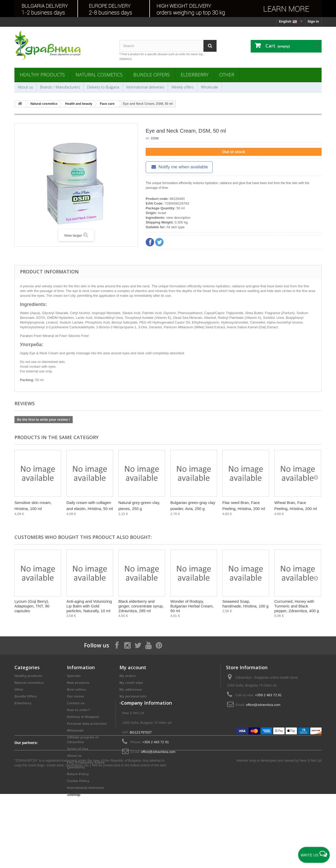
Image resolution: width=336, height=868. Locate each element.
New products (78, 683)
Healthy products (42, 75)
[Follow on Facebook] (117, 645)
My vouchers (130, 703)
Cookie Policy (78, 781)
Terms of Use (78, 749)
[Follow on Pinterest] (159, 645)
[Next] (316, 477)
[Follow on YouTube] (148, 645)
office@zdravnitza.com (263, 705)
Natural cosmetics (99, 75)
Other (227, 75)
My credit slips (131, 683)
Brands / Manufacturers (60, 87)
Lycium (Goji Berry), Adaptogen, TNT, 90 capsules (32, 606)
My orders (128, 676)
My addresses (131, 690)
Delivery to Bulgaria (103, 87)
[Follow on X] (138, 645)
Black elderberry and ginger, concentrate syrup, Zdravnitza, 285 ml (141, 606)
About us (25, 87)
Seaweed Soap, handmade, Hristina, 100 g (245, 604)
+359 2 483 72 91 (268, 695)
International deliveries (145, 87)
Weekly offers (183, 87)
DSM (155, 138)
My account (133, 667)
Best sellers (77, 690)
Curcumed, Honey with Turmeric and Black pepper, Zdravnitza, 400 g (297, 606)
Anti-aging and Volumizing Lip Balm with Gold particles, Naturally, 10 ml (89, 606)
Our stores (76, 696)
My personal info (133, 696)
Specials (74, 676)
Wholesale (209, 87)
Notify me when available (179, 167)
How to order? (78, 710)
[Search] (210, 46)
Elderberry (195, 75)
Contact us (76, 703)
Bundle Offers (152, 75)
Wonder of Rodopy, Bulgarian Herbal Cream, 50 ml (192, 606)
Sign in (313, 21)
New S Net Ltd (311, 835)
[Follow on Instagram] (127, 645)
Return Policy (78, 774)
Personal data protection (87, 724)
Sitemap (74, 795)
